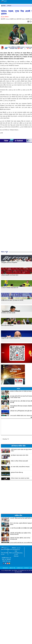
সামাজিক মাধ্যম (20, 568)
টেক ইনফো (27, 568)
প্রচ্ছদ (3, 6)
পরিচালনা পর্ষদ (12, 568)
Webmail (16, 556)
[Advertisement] (16, 200)
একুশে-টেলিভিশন (15, 571)
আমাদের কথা (5, 568)
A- (30, 21)
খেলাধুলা (9, 6)
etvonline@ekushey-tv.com (18, 554)
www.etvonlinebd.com (7, 549)
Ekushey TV (6, 439)
